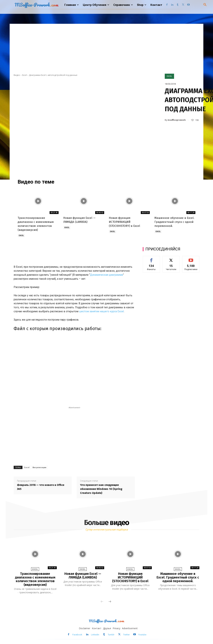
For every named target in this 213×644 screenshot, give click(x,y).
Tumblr (111, 635)
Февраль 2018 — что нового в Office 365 (41, 487)
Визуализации (40, 467)
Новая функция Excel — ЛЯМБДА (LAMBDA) (83, 575)
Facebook (77, 635)
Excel (24, 75)
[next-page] (110, 602)
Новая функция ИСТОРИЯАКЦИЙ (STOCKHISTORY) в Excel (124, 222)
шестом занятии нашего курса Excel (101, 311)
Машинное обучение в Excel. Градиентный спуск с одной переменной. (174, 222)
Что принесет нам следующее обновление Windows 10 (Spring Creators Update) (101, 489)
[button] (205, 5)
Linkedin (95, 635)
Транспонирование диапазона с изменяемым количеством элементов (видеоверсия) (35, 579)
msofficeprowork (177, 120)
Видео (17, 75)
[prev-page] (102, 602)
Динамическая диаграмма (106, 275)
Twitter (126, 635)
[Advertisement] (106, 49)
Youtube (142, 635)
